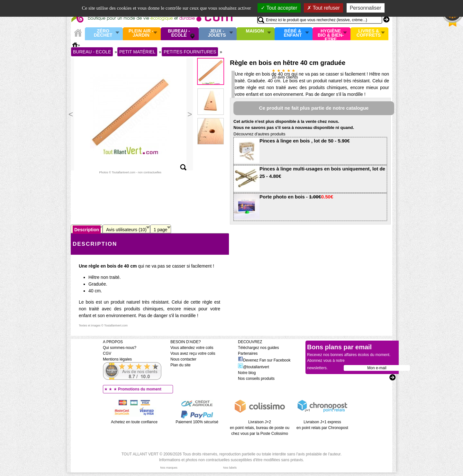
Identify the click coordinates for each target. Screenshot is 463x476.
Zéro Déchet (103, 33)
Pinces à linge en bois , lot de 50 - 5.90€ (305, 141)
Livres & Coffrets (369, 33)
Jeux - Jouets (217, 33)
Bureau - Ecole (179, 33)
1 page (161, 230)
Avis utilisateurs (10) (126, 230)
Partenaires (248, 353)
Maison (255, 31)
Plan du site (181, 365)
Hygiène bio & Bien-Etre (331, 34)
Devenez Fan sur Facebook (264, 360)
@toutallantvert (254, 367)
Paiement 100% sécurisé (197, 422)
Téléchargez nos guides (258, 348)
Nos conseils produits (256, 379)
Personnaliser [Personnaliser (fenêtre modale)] (366, 8)
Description (87, 230)
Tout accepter (279, 8)
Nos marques (169, 468)
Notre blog (247, 373)
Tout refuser (323, 8)
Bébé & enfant (293, 33)
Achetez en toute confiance (134, 422)
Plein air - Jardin (141, 33)
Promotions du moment (140, 389)
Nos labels (230, 468)
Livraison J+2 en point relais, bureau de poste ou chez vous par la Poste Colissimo (260, 428)
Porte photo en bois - (296, 197)
